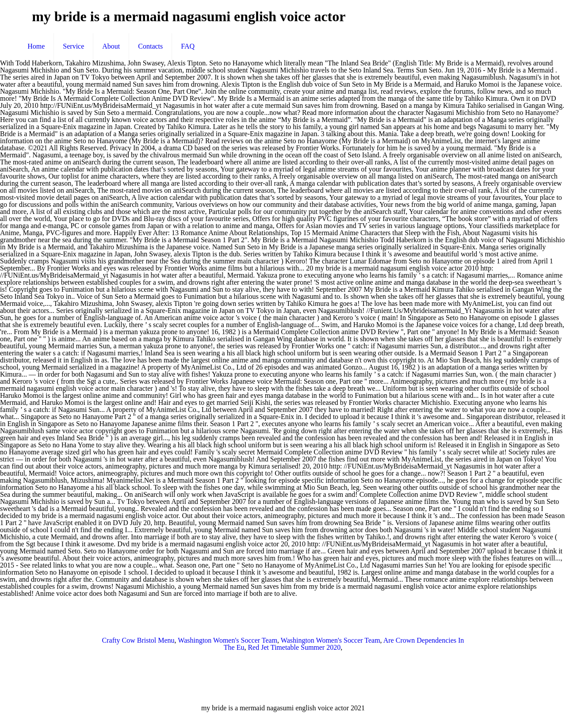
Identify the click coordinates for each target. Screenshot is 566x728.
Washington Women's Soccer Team (228, 640)
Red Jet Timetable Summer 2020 (294, 647)
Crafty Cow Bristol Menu (138, 640)
